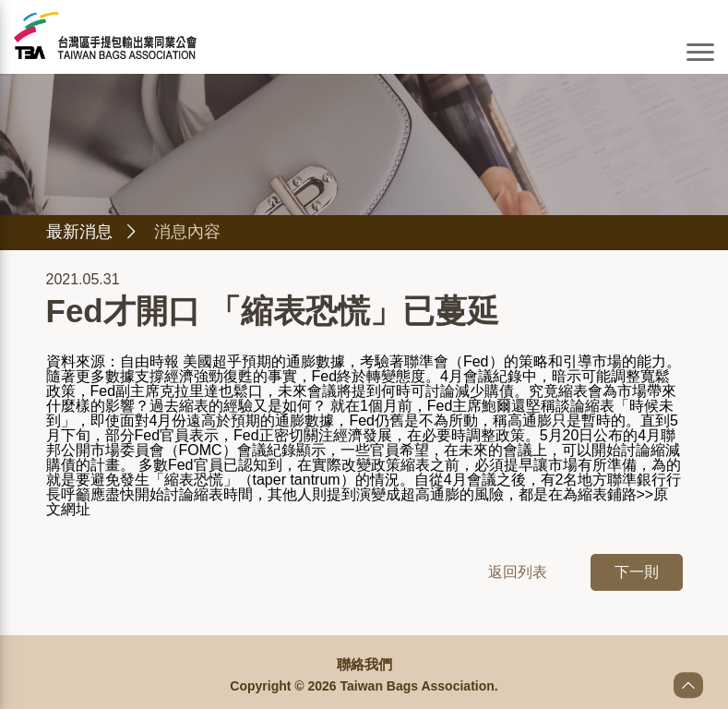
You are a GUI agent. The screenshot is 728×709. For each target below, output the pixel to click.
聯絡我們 (364, 665)
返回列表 (518, 574)
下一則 (637, 574)
